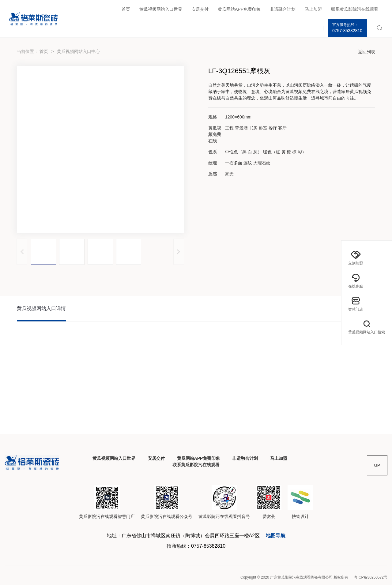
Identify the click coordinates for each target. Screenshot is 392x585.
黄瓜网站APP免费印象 (239, 9)
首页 (126, 9)
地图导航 (276, 536)
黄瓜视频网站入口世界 (161, 9)
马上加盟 (313, 9)
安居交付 (200, 9)
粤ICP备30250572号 (371, 577)
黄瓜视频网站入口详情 (41, 308)
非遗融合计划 (283, 9)
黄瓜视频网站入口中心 (78, 51)
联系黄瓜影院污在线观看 (355, 9)
